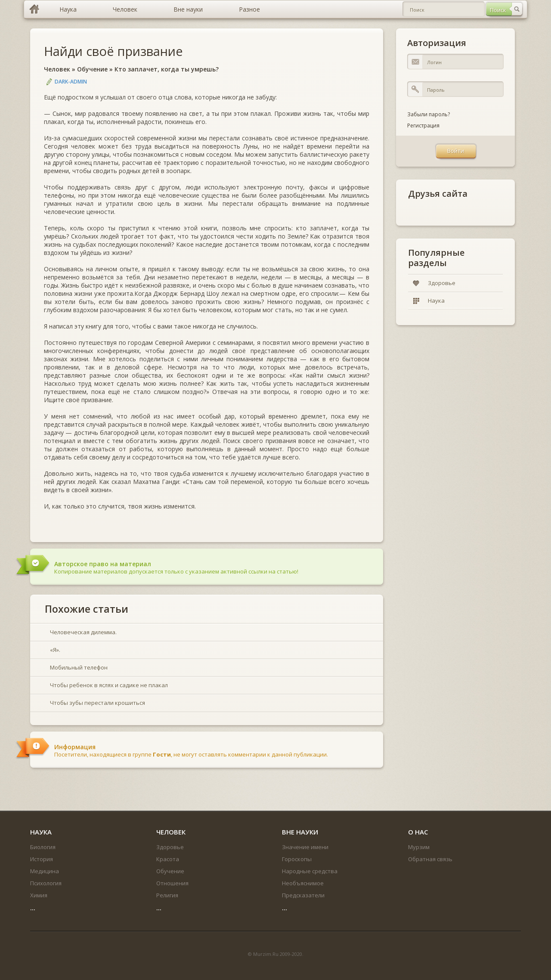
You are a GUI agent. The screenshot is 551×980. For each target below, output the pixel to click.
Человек (57, 69)
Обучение (92, 69)
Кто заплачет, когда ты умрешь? (167, 69)
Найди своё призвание (113, 51)
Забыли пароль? (429, 114)
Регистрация (423, 126)
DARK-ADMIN (71, 82)
